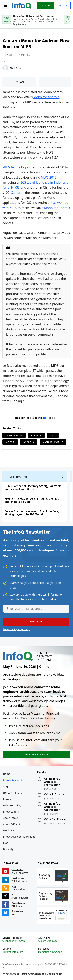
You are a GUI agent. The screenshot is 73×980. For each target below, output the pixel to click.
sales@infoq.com (47, 941)
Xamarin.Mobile (53, 442)
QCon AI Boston (54, 794)
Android (29, 442)
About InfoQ (10, 818)
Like (22, 82)
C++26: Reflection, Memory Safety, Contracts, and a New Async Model (33, 488)
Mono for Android (47, 97)
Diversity (8, 849)
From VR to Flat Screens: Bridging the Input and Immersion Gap (33, 500)
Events (7, 799)
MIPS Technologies (16, 167)
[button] (36, 622)
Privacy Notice (11, 974)
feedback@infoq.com (14, 941)
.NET (45, 418)
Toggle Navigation (6, 6)
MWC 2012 (49, 177)
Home (7, 774)
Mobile (10, 442)
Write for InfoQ (12, 805)
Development (14, 435)
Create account (13, 780)
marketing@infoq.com (50, 952)
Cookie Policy (55, 974)
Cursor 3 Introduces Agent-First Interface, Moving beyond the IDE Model (32, 513)
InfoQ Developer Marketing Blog (19, 840)
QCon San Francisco (57, 819)
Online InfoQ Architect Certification (52, 782)
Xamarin (17, 193)
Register (45, 6)
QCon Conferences (14, 793)
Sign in (63, 6)
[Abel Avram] (5, 68)
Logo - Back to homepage (22, 5)
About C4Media (12, 824)
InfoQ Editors (11, 812)
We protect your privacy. (16, 629)
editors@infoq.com (13, 952)
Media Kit (9, 830)
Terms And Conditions (33, 974)
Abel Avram (17, 68)
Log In (7, 786)
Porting (36, 435)
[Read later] (55, 82)
